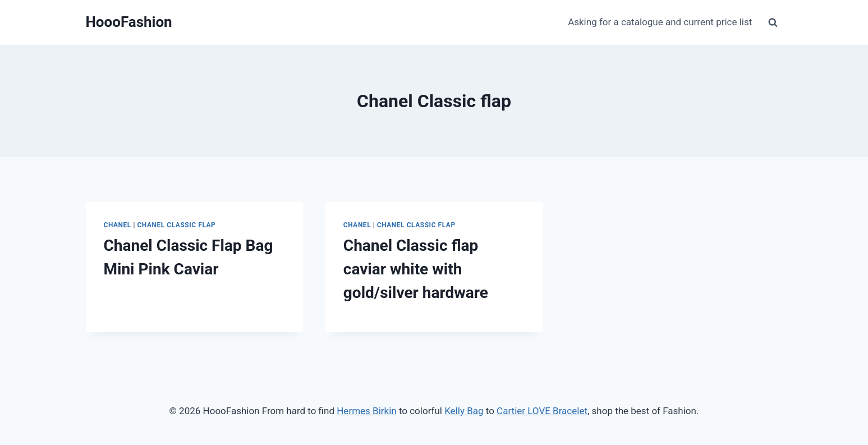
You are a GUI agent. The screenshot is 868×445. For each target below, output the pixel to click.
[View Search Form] (773, 22)
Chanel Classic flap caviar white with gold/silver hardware (416, 269)
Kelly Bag (464, 411)
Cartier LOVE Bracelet (542, 411)
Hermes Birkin (366, 411)
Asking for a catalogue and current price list (660, 22)
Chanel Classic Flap (176, 225)
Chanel (118, 225)
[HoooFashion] (129, 22)
